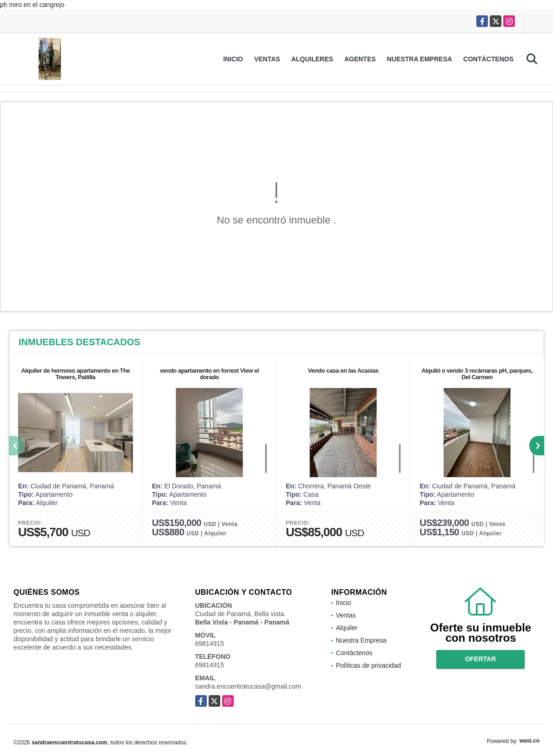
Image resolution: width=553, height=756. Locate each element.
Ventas (267, 59)
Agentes (360, 59)
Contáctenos (488, 59)
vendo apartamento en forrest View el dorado (209, 374)
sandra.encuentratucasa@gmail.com (248, 686)
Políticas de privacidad (369, 665)
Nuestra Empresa (420, 59)
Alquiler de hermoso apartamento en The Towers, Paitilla (76, 374)
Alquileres (312, 59)
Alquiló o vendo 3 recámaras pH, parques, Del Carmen (477, 374)
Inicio (233, 59)
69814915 (210, 644)
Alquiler (347, 628)
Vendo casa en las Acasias (343, 371)
